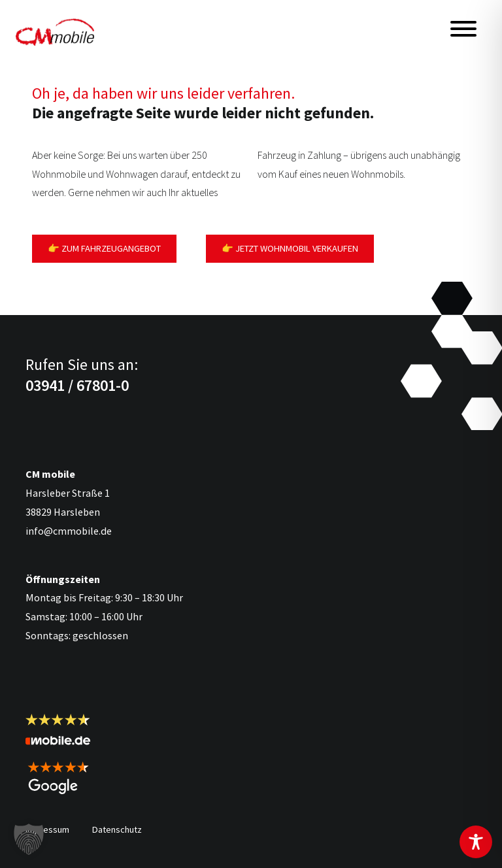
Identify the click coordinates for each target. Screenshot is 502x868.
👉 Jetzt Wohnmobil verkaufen (290, 248)
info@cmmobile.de (69, 531)
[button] (29, 839)
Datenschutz (117, 829)
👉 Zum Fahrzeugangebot (104, 248)
